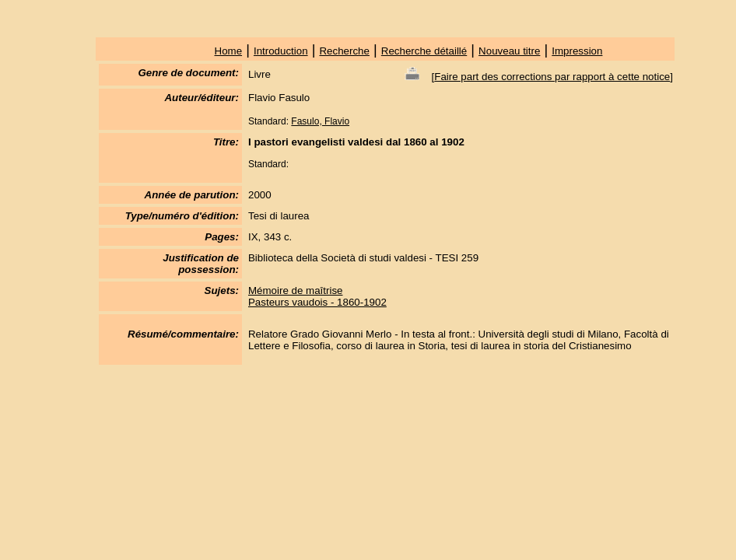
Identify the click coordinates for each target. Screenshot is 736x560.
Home (229, 51)
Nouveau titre (509, 51)
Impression (577, 51)
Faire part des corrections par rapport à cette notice (552, 77)
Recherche (344, 51)
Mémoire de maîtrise (295, 290)
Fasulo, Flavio (320, 121)
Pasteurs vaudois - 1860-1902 (317, 302)
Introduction (281, 51)
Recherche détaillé (424, 51)
